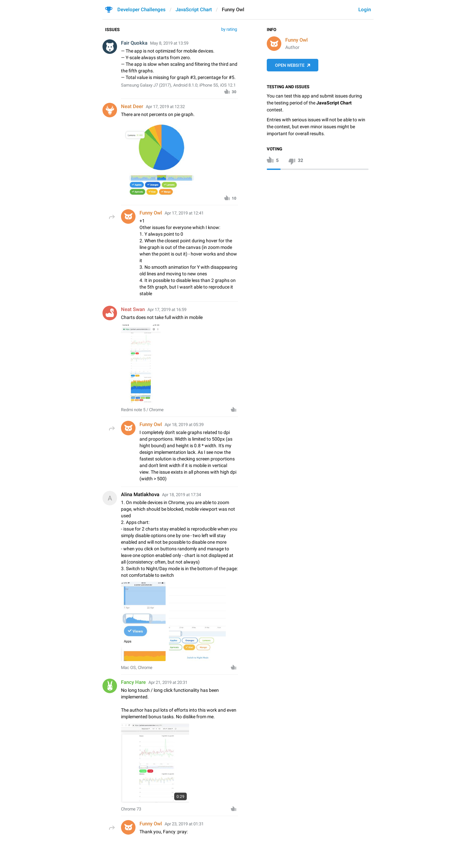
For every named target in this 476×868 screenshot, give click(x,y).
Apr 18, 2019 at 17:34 (181, 495)
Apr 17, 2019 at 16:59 (167, 310)
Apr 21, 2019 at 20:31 (168, 682)
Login (365, 10)
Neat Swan (133, 309)
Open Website (290, 65)
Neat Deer (132, 106)
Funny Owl (297, 40)
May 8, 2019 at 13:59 (169, 43)
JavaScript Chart (194, 10)
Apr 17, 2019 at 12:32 (165, 107)
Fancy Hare (133, 682)
